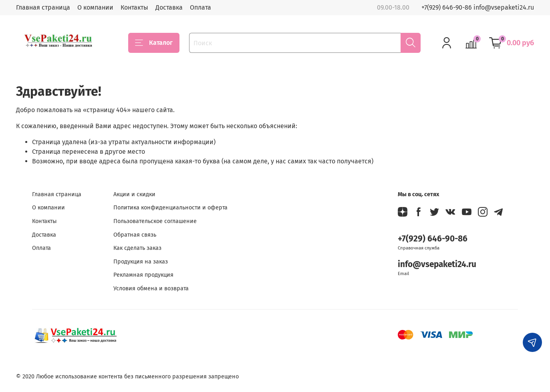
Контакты (134, 7)
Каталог (154, 43)
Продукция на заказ (141, 262)
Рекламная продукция (143, 275)
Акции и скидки (134, 194)
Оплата (200, 7)
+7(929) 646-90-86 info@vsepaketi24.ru (478, 7)
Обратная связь (135, 235)
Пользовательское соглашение (155, 221)
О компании (95, 7)
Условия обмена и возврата (151, 288)
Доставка (169, 7)
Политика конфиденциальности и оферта (170, 208)
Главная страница (43, 7)
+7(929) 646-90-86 (433, 239)
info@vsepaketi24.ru (437, 264)
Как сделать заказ (137, 248)
